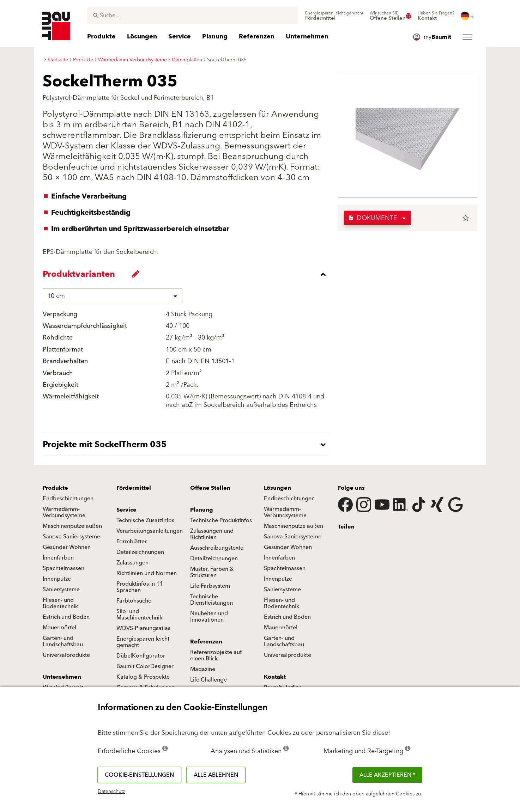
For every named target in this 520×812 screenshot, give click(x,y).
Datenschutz (111, 792)
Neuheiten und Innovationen (209, 617)
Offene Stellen (210, 488)
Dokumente (373, 218)
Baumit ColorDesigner (145, 666)
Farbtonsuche (134, 601)
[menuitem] (334, 16)
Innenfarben (58, 558)
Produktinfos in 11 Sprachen (140, 587)
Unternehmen (62, 677)
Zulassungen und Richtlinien (212, 534)
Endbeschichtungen (68, 499)
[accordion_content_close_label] (188, 274)
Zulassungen (132, 563)
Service (126, 510)
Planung (202, 510)
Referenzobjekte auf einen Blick (216, 655)
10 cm (56, 296)
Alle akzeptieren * (387, 775)
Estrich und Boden (66, 617)
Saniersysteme (61, 590)
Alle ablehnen (216, 775)
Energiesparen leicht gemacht (143, 642)
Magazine (203, 669)
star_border (466, 218)
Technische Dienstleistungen (211, 600)
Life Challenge (208, 680)
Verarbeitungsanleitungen (150, 531)
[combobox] (193, 16)
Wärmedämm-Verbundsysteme (64, 512)
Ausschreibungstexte (217, 548)
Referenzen (206, 642)
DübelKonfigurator (141, 656)
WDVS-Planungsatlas (143, 628)
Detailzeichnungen (140, 552)
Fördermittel (134, 488)
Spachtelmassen (64, 568)
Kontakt (275, 677)
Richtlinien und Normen (147, 573)
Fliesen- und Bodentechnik (60, 603)
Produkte (55, 488)
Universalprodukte (66, 655)
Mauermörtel (59, 628)
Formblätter (132, 542)
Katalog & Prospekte (143, 677)
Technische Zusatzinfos (145, 520)
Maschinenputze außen (72, 526)
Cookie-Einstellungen (139, 775)
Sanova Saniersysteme (71, 537)
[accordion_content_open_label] (188, 445)
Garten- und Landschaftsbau (63, 641)
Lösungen (277, 488)
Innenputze (57, 579)
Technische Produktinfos (221, 520)
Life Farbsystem (210, 586)
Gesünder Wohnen (67, 547)
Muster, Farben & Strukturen (212, 572)
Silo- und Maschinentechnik (139, 615)
